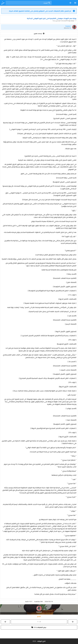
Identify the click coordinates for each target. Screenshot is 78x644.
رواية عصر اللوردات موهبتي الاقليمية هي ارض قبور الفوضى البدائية (52, 18)
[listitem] (39, 27)
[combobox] (29, 3)
